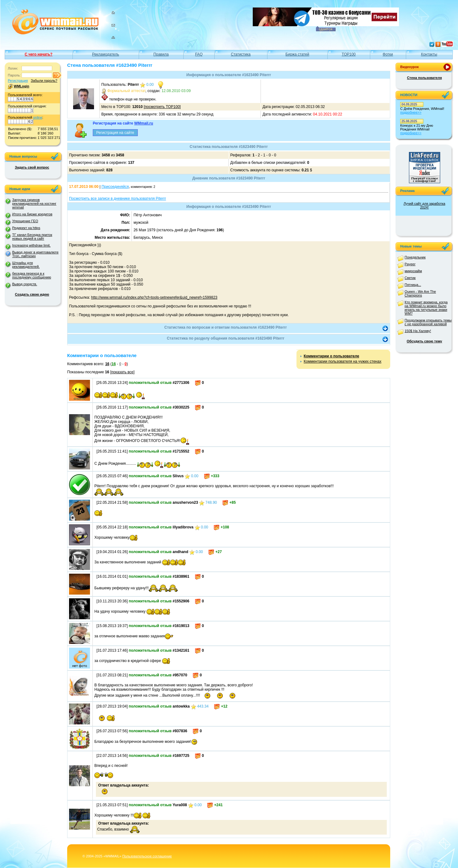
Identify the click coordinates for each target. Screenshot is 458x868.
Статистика (241, 54)
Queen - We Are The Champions (420, 293)
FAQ (199, 54)
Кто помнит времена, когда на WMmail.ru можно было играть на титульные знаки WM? (426, 308)
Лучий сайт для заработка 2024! (424, 205)
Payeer (410, 264)
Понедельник (415, 257)
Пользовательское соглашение (147, 856)
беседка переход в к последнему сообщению (32, 275)
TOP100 (349, 54)
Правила (161, 54)
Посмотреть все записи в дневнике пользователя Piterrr (117, 199)
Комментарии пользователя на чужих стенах (343, 361)
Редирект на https (26, 228)
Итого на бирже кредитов (32, 214)
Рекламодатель (106, 54)
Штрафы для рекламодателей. (26, 265)
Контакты (429, 54)
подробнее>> (411, 112)
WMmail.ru (144, 123)
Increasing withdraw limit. (31, 245)
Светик (410, 278)
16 (107, 364)
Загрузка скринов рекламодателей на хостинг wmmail (34, 204)
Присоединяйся (115, 187)
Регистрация (18, 81)
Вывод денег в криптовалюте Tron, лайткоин (35, 254)
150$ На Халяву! (418, 331)
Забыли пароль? (44, 81)
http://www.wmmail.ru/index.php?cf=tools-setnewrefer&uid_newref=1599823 (154, 297)
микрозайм (413, 271)
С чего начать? (39, 54)
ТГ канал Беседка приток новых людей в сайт (32, 237)
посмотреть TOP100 (162, 107)
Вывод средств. (25, 284)
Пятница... (413, 285)
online (38, 117)
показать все (122, 372)
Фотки (388, 54)
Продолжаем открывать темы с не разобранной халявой (428, 322)
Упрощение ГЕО (25, 221)
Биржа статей (297, 54)
